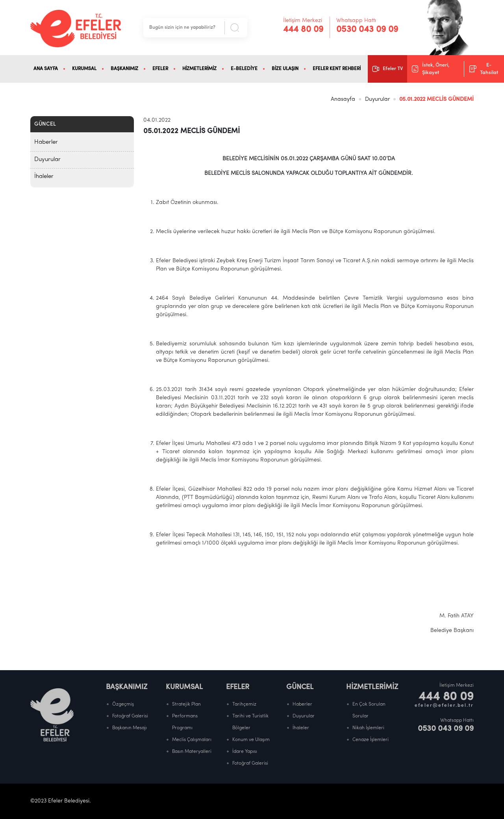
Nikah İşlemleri (368, 728)
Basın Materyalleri (192, 752)
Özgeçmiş (123, 704)
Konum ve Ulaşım (251, 740)
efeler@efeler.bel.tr (444, 706)
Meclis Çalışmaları (192, 740)
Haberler (46, 142)
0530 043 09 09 (367, 30)
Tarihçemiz (244, 704)
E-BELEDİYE (244, 69)
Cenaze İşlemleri (371, 740)
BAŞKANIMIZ (124, 69)
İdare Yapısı (245, 752)
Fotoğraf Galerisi (130, 716)
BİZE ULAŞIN (285, 69)
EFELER (160, 69)
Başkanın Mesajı (130, 728)
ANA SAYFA (46, 69)
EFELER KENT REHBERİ (337, 69)
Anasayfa (343, 99)
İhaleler (44, 177)
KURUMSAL (84, 69)
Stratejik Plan (186, 704)
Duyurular (377, 99)
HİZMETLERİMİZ (199, 69)
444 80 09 (303, 30)
